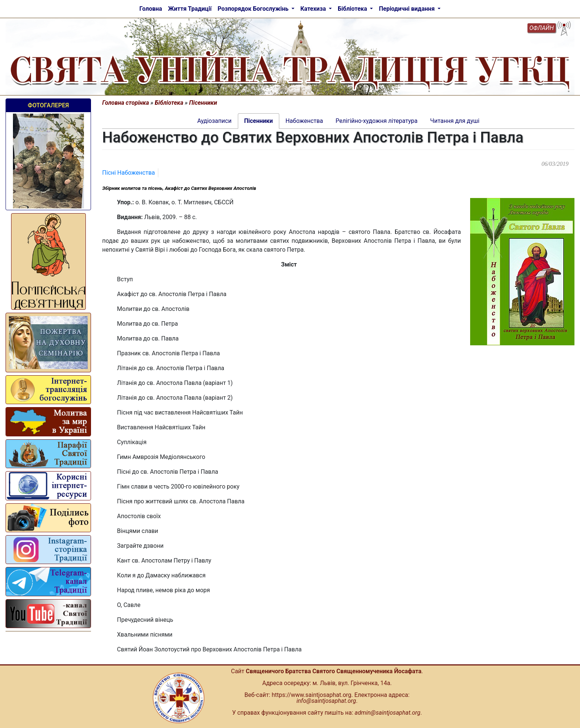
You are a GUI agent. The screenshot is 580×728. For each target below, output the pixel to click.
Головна (151, 9)
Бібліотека (169, 103)
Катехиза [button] (314, 9)
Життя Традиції (190, 9)
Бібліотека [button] (353, 9)
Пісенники (203, 103)
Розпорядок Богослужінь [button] (254, 9)
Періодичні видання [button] (407, 9)
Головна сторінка (126, 103)
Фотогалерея (48, 105)
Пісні (110, 173)
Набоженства (136, 173)
